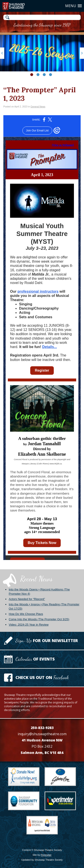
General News (38, 107)
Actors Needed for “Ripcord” (27, 599)
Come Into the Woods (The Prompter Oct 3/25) (39, 619)
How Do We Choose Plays (26, 614)
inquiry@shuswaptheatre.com (42, 734)
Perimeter (46, 855)
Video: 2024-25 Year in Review (29, 625)
